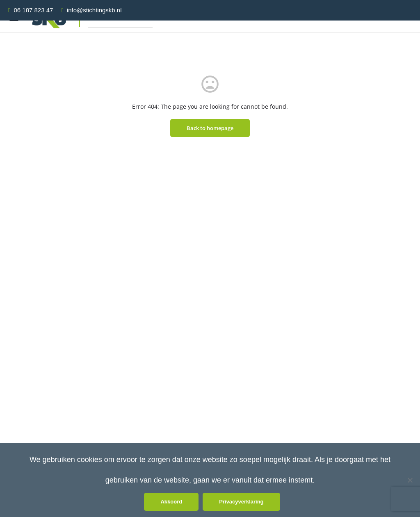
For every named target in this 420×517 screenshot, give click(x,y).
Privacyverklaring (241, 502)
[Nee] (410, 480)
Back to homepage (210, 128)
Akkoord (171, 502)
